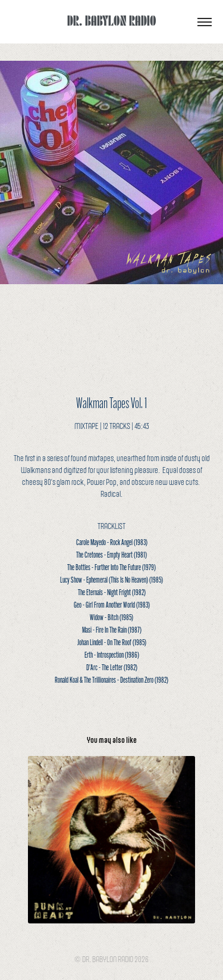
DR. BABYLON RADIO (112, 20)
